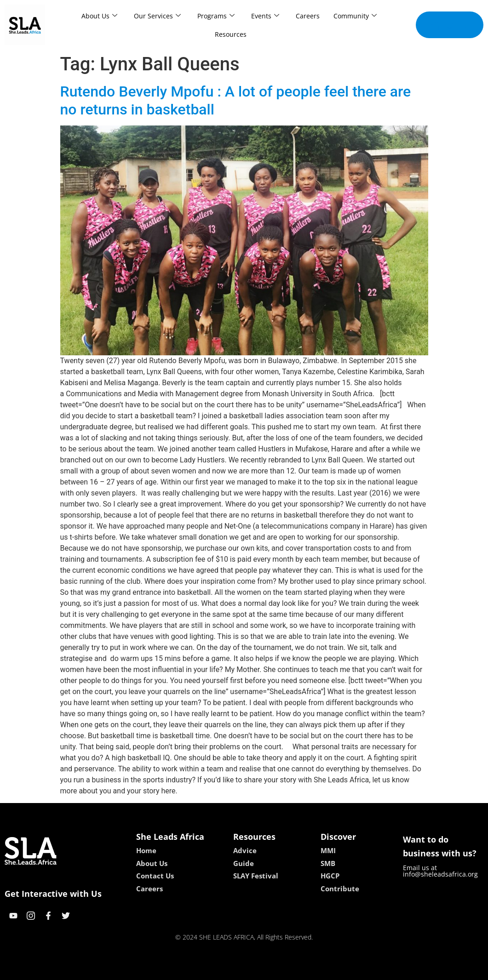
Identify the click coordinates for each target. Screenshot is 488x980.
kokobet (185, 970)
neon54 (303, 970)
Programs (216, 16)
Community (355, 16)
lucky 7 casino (267, 970)
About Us (99, 16)
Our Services (157, 16)
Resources (231, 34)
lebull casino (221, 970)
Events (265, 16)
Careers (308, 16)
